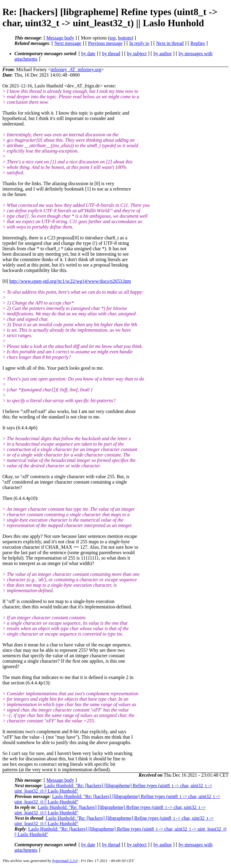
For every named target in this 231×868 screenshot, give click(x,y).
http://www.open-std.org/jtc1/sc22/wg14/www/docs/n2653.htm (70, 281)
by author (163, 54)
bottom (125, 38)
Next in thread (170, 43)
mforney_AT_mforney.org (76, 69)
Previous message (105, 43)
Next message (68, 43)
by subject (137, 54)
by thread (111, 54)
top (112, 38)
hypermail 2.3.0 (65, 861)
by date (88, 54)
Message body (60, 38)
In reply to (139, 43)
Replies (198, 43)
